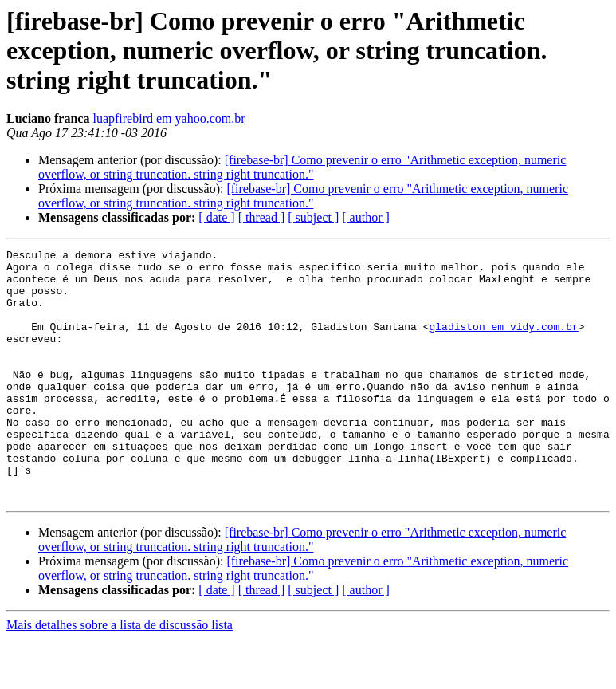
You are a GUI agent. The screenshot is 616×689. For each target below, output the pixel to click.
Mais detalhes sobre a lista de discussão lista (120, 675)
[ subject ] (313, 217)
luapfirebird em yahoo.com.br (169, 118)
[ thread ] (262, 217)
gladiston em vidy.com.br (503, 343)
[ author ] (366, 217)
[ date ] (216, 217)
